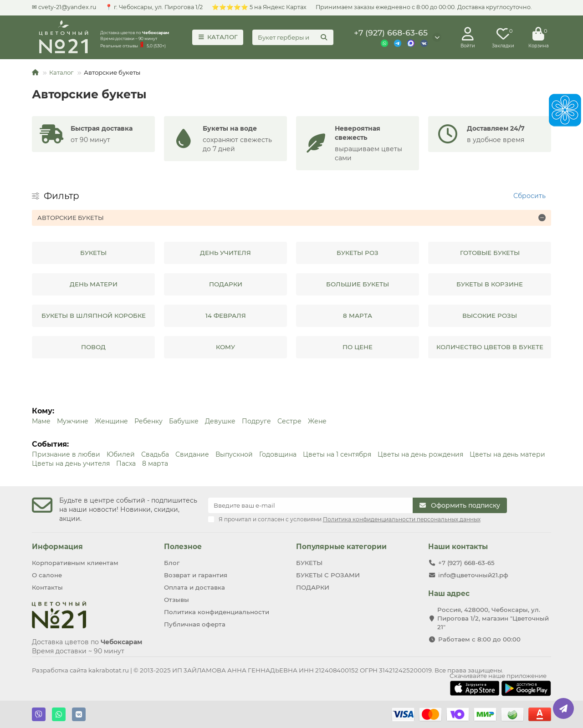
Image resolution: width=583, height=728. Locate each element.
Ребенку (148, 421)
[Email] (311, 505)
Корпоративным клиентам (75, 563)
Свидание (192, 454)
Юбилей (121, 454)
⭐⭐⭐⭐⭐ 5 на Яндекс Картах (259, 7)
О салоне (47, 575)
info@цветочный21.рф (473, 575)
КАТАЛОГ (218, 37)
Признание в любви (66, 454)
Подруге (256, 421)
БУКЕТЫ (309, 563)
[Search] (293, 37)
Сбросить (529, 196)
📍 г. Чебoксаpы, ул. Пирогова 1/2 (154, 7)
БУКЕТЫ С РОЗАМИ (328, 575)
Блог (172, 563)
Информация (57, 547)
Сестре (289, 421)
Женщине (111, 421)
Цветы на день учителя (71, 463)
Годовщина (278, 454)
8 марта (155, 463)
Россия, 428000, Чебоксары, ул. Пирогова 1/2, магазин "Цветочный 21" (493, 618)
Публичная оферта (195, 624)
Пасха (126, 463)
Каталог (61, 72)
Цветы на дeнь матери (507, 454)
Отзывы (176, 600)
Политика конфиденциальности (217, 612)
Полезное (183, 547)
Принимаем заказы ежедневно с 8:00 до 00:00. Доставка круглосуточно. (424, 7)
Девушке (220, 421)
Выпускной (234, 454)
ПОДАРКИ (313, 587)
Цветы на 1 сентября (337, 454)
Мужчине (73, 421)
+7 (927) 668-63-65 (391, 33)
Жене (317, 421)
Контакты (47, 587)
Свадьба (155, 454)
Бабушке (184, 421)
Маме (41, 421)
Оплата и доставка (194, 587)
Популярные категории (341, 547)
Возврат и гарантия (196, 575)
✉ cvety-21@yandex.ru (64, 7)
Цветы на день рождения (420, 454)
